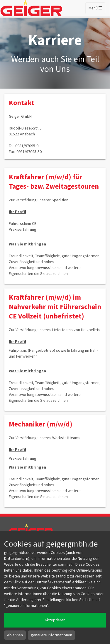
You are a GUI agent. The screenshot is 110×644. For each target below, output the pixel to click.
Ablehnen (15, 635)
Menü (95, 8)
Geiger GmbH (36, 530)
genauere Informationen (51, 635)
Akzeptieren (55, 620)
